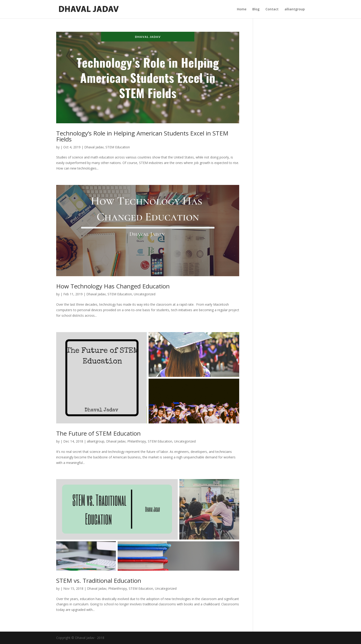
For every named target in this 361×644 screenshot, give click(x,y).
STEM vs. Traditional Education (99, 581)
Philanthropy (137, 441)
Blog (256, 9)
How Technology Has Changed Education (113, 286)
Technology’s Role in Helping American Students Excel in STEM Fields (142, 136)
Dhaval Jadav (94, 147)
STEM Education (118, 147)
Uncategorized (145, 294)
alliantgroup (295, 9)
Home (242, 9)
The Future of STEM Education (98, 433)
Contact (272, 9)
